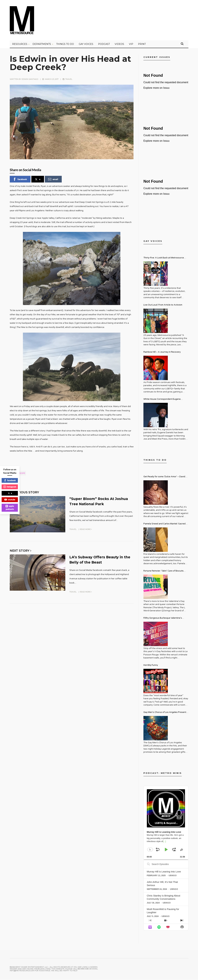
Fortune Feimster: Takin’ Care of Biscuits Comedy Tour (163, 572)
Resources (20, 45)
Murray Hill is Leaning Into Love (164, 872)
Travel (69, 80)
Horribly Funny (151, 666)
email (53, 180)
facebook (20, 180)
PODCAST (104, 45)
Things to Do (65, 45)
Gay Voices (86, 45)
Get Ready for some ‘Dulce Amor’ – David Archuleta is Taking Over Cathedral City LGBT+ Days (164, 478)
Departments (42, 45)
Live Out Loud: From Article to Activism (163, 305)
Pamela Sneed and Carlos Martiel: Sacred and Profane (164, 525)
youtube (10, 500)
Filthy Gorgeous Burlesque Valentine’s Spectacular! (163, 619)
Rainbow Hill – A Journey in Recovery (162, 353)
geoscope (20, 474)
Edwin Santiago (30, 80)
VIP (131, 45)
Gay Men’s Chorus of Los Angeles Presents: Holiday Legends (166, 713)
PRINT (142, 45)
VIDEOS (119, 45)
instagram (10, 487)
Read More (86, 530)
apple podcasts (10, 508)
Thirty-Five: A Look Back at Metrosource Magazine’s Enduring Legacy (164, 259)
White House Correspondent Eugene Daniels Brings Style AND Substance (162, 400)
